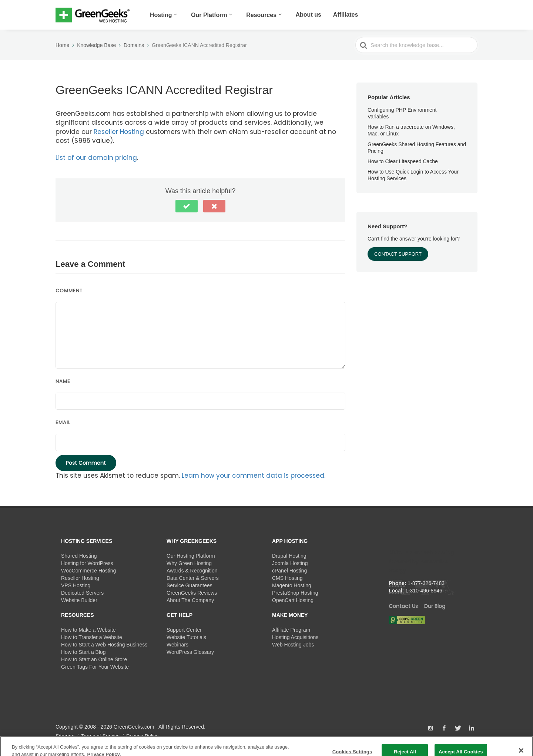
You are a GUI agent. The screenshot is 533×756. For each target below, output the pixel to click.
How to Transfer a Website (92, 637)
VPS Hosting (76, 585)
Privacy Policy (142, 736)
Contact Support (398, 254)
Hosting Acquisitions (295, 637)
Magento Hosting (292, 585)
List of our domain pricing (96, 158)
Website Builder (79, 600)
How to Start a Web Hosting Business (104, 645)
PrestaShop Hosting (295, 593)
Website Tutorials (186, 637)
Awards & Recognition (192, 571)
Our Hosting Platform (191, 556)
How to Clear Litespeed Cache (403, 161)
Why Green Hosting (189, 563)
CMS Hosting (287, 578)
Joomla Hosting (290, 563)
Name (63, 381)
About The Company (190, 600)
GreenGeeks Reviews (192, 593)
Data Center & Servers (193, 578)
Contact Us (403, 606)
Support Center (184, 630)
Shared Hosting (79, 556)
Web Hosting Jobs (293, 645)
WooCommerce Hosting (88, 571)
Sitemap (65, 736)
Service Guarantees (190, 585)
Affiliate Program (291, 630)
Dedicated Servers (82, 593)
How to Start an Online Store (94, 659)
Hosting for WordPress (87, 563)
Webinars (177, 645)
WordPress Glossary (190, 652)
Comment (69, 291)
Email (63, 422)
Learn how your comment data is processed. (254, 476)
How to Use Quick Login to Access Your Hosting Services (413, 175)
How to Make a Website (88, 630)
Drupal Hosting (289, 556)
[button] (187, 206)
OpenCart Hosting (293, 600)
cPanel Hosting (289, 571)
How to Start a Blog (83, 652)
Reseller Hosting (119, 132)
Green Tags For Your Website (95, 667)
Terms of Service (100, 736)
